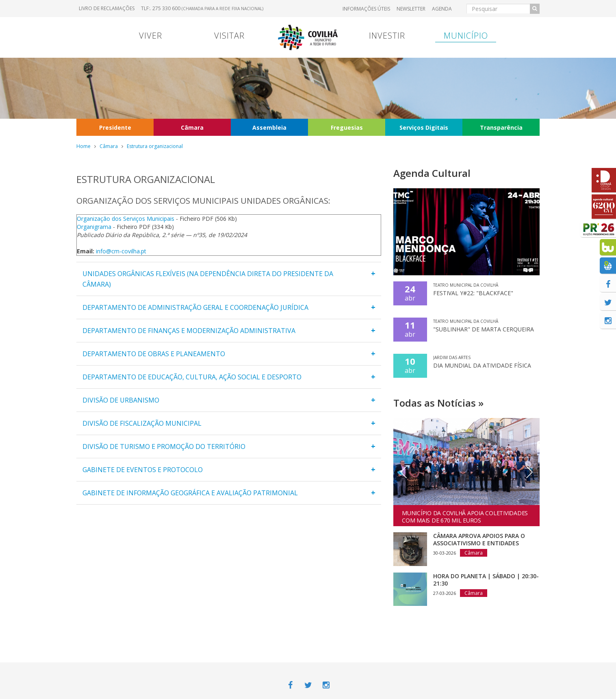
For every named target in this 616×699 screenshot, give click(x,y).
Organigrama (94, 227)
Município (466, 36)
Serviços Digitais (424, 127)
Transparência (501, 127)
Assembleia (269, 127)
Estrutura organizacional (155, 146)
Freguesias (347, 127)
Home (84, 146)
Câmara (192, 127)
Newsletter (411, 9)
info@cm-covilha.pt (121, 251)
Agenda (442, 9)
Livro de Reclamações (107, 8)
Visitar (229, 36)
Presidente (115, 127)
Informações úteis (366, 9)
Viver (151, 36)
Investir (387, 36)
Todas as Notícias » (438, 403)
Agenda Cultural (432, 173)
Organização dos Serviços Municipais (126, 219)
